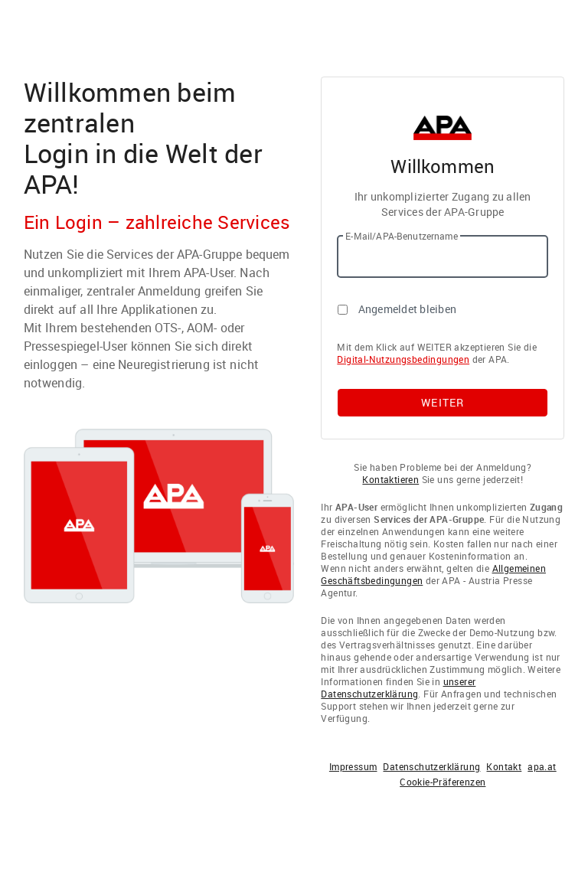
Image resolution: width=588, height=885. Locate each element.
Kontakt (504, 766)
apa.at (542, 766)
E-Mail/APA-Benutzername (401, 236)
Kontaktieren (390, 479)
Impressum (353, 766)
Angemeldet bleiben (408, 309)
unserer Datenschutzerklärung (398, 687)
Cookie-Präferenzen (443, 782)
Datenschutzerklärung (431, 766)
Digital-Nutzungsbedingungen (403, 359)
